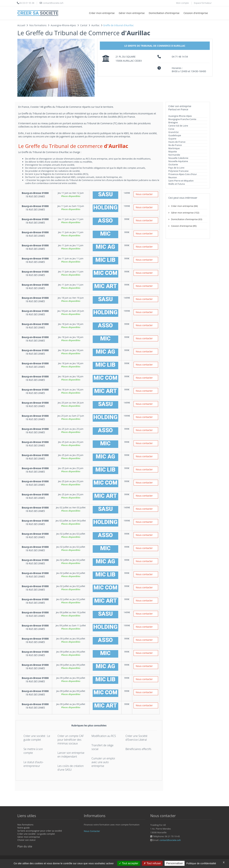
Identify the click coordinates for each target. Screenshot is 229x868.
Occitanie (173, 164)
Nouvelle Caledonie (178, 158)
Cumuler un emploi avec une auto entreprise (103, 762)
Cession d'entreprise (196, 13)
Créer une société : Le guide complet (37, 738)
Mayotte (173, 152)
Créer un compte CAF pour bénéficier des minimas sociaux (71, 740)
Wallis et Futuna (177, 184)
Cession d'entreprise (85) (184, 226)
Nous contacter (144, 194)
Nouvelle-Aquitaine (178, 161)
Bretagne (173, 122)
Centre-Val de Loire (178, 126)
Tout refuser (152, 863)
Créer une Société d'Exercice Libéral (136, 738)
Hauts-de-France (177, 142)
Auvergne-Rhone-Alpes (180, 116)
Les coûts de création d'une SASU (71, 768)
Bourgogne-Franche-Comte (182, 119)
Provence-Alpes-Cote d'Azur (183, 174)
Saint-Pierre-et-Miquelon (181, 181)
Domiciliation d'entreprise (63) (187, 219)
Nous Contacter (92, 831)
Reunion (173, 177)
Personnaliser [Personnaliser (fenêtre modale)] (175, 863)
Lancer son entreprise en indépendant (71, 755)
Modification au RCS (104, 736)
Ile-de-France (175, 145)
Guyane (172, 139)
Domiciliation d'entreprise (164, 13)
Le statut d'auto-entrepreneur (33, 764)
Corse (171, 129)
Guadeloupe (175, 135)
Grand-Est (173, 132)
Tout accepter (129, 863)
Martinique (174, 148)
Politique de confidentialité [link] (201, 863)
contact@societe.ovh (170, 840)
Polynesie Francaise (178, 171)
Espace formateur (203, 3)
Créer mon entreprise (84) (184, 206)
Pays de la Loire (176, 168)
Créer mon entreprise (102, 13)
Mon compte (182, 3)
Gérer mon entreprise (132, 13)
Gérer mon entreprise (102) (185, 213)
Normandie (174, 155)
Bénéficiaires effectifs (138, 749)
